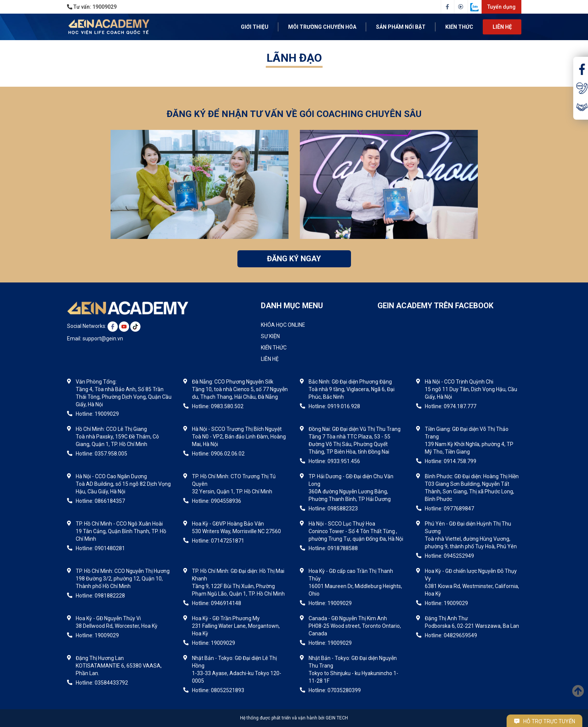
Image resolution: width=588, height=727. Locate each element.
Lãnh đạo (294, 58)
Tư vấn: (92, 7)
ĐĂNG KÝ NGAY (294, 259)
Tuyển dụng (501, 7)
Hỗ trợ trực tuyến (545, 721)
